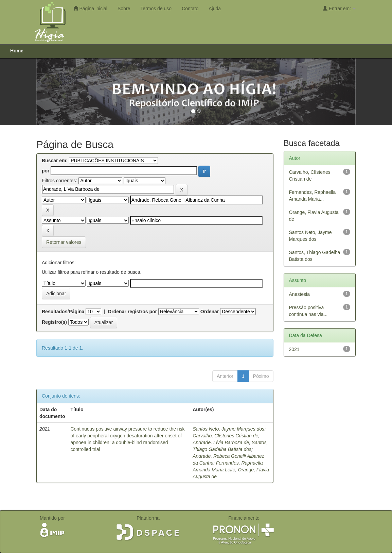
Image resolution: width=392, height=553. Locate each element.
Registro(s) (54, 322)
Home (17, 51)
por (46, 171)
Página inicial (90, 8)
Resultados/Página (63, 312)
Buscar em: (55, 161)
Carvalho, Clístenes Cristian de (225, 436)
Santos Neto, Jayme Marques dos (228, 429)
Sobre (124, 9)
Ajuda (215, 9)
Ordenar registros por (132, 312)
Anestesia (299, 294)
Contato (190, 9)
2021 (294, 349)
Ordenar (210, 312)
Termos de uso (156, 9)
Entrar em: (339, 8)
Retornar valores (64, 242)
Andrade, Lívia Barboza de (221, 442)
